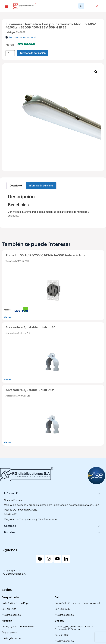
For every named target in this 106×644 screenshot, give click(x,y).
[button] (7, 6)
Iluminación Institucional (22, 37)
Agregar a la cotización (33, 53)
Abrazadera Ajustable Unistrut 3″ (30, 390)
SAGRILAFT (10, 514)
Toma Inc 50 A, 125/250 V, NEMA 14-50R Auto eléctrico (46, 255)
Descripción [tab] (16, 186)
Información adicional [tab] (41, 186)
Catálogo (10, 526)
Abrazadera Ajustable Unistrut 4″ (30, 327)
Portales (10, 532)
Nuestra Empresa (14, 500)
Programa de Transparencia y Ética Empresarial (31, 519)
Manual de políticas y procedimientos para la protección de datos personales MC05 (51, 505)
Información (12, 493)
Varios (8, 317)
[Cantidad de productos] (10, 53)
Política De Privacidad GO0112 (21, 510)
